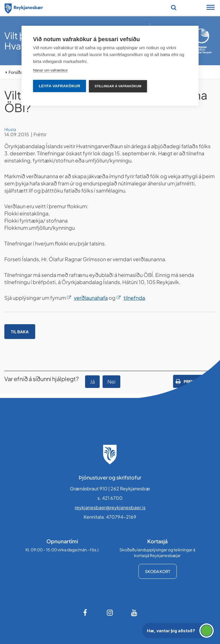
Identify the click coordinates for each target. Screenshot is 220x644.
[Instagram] (110, 613)
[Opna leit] (174, 7)
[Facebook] (86, 613)
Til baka (20, 332)
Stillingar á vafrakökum (118, 86)
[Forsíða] (24, 7)
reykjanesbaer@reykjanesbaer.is (110, 507)
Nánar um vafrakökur (50, 70)
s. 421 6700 (110, 498)
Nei (111, 382)
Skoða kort (158, 571)
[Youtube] (134, 613)
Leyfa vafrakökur (59, 86)
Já (92, 382)
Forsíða (16, 72)
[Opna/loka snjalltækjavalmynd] (211, 8)
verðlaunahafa (91, 298)
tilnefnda (134, 298)
